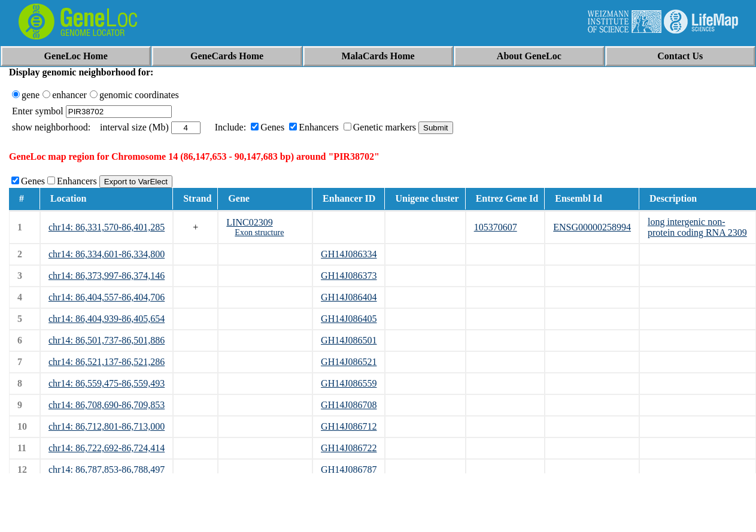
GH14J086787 (349, 469)
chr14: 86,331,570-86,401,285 (107, 227)
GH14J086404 (349, 297)
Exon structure (259, 232)
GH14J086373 (349, 276)
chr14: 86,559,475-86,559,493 (107, 383)
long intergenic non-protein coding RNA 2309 (697, 227)
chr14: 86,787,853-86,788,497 (107, 469)
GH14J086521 (349, 362)
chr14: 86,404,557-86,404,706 (107, 297)
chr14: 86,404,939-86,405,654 (107, 319)
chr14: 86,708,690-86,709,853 (107, 405)
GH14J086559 (349, 383)
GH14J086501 (349, 340)
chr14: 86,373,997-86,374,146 (107, 276)
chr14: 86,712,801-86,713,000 (107, 426)
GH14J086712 (349, 426)
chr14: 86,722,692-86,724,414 (107, 448)
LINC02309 (249, 222)
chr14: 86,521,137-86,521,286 (107, 362)
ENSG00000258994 (592, 227)
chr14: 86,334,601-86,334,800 (107, 254)
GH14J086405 (349, 319)
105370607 (496, 227)
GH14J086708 (349, 405)
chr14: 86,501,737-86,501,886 (107, 340)
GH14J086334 (349, 254)
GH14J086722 (349, 448)
